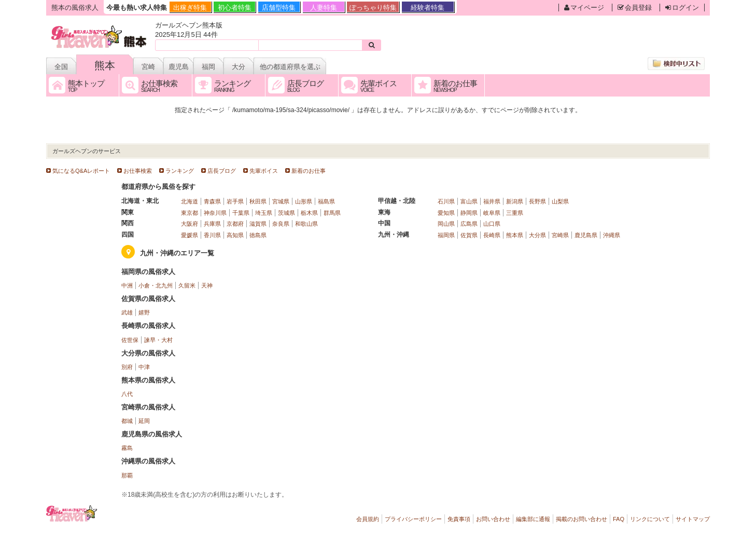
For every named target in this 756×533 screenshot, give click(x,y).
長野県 (537, 201)
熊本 (105, 65)
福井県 (492, 201)
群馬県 (332, 213)
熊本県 (515, 235)
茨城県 (286, 213)
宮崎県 (560, 235)
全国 (61, 67)
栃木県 (309, 213)
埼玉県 (264, 213)
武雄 (127, 312)
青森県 (212, 201)
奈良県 (281, 224)
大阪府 (190, 224)
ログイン (682, 8)
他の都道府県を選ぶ (290, 67)
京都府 (235, 224)
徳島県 (258, 235)
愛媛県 (190, 235)
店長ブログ (222, 171)
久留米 (187, 285)
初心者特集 (235, 8)
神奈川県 (215, 213)
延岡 (144, 421)
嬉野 (144, 312)
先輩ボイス (264, 171)
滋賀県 (258, 224)
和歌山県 (306, 224)
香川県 (212, 235)
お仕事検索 (138, 171)
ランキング (180, 171)
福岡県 (446, 235)
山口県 (492, 224)
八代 (127, 394)
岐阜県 (492, 213)
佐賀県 (469, 235)
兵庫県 (212, 224)
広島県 (469, 224)
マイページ (584, 8)
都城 (127, 421)
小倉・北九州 (156, 285)
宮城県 (281, 201)
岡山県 (446, 224)
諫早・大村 (158, 340)
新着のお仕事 (309, 171)
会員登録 (635, 8)
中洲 (127, 285)
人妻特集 (324, 8)
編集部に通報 (533, 519)
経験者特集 (428, 8)
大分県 (537, 235)
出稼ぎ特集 (190, 8)
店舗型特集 (279, 8)
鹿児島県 (586, 235)
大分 (239, 67)
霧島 (127, 448)
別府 (127, 367)
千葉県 (241, 213)
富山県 (469, 201)
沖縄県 (612, 235)
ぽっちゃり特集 (373, 8)
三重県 (515, 213)
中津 (144, 367)
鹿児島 (179, 67)
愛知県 (446, 213)
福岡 (208, 67)
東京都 (190, 213)
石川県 (446, 201)
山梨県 (560, 201)
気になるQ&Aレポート (81, 171)
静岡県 (469, 213)
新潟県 (515, 201)
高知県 (235, 235)
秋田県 (258, 201)
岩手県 (235, 201)
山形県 (304, 201)
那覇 (127, 475)
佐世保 (130, 340)
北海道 (190, 201)
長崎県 (492, 235)
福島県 (326, 201)
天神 (207, 285)
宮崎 (148, 67)
